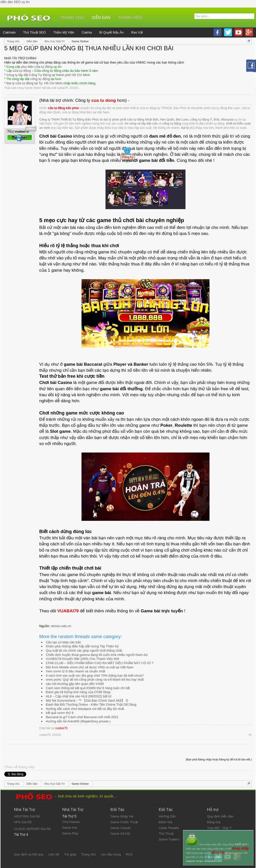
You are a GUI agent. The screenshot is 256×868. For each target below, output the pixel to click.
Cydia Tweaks (169, 828)
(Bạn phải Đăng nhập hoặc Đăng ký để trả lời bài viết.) (219, 759)
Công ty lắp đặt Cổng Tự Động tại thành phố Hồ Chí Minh (48, 75)
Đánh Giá (166, 822)
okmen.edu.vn (61, 626)
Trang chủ (72, 18)
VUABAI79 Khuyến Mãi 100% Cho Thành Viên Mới (82, 659)
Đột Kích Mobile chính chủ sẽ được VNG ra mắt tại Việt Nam (89, 667)
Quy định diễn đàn (220, 816)
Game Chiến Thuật (124, 822)
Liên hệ (54, 854)
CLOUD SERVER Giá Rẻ (32, 829)
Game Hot (70, 828)
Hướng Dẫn (167, 816)
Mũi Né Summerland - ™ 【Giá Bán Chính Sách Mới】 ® (87, 701)
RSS (129, 854)
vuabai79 (62, 88)
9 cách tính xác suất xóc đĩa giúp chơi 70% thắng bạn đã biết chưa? (95, 676)
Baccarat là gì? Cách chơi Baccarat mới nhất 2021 (82, 717)
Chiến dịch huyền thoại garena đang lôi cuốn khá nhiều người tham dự (97, 655)
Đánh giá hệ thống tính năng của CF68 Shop (78, 692)
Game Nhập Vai (122, 816)
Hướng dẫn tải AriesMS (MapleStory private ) (78, 721)
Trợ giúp (70, 854)
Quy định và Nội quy (29, 854)
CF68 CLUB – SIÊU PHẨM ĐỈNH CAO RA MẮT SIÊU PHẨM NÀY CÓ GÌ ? (99, 663)
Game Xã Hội (120, 834)
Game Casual (120, 828)
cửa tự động (22, 71)
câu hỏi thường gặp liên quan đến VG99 (75, 684)
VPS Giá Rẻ (23, 822)
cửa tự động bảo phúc (63, 108)
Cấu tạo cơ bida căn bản (63, 642)
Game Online (33, 88)
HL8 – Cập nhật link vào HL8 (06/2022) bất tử (79, 696)
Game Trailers (169, 839)
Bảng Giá (214, 822)
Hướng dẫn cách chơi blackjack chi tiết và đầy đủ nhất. (85, 709)
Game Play (70, 833)
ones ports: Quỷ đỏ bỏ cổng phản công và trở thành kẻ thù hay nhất (95, 680)
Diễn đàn (101, 18)
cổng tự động (40, 79)
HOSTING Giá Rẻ (27, 816)
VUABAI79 (68, 611)
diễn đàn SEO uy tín (15, 2)
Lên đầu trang (111, 854)
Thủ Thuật (166, 834)
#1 (250, 735)
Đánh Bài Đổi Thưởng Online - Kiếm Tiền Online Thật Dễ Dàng (91, 705)
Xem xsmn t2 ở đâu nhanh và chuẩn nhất (75, 671)
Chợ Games (71, 822)
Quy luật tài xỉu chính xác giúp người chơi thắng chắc (84, 650)
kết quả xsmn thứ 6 (60, 713)
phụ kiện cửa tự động (37, 67)
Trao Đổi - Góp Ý (219, 828)
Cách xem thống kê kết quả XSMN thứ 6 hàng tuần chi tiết (88, 688)
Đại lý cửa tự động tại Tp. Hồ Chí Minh (34, 83)
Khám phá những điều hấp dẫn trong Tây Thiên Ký (82, 646)
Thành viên (130, 18)
